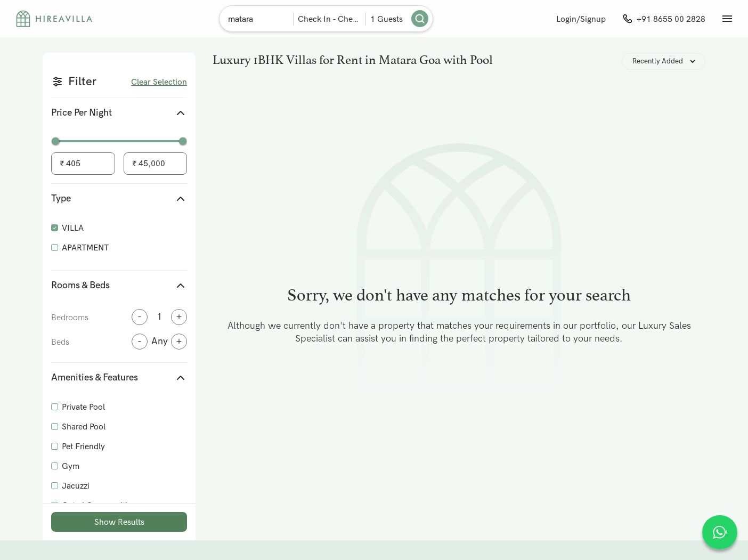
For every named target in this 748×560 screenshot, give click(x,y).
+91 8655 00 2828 (671, 19)
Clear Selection (159, 82)
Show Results (119, 522)
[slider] (55, 141)
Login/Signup (581, 19)
